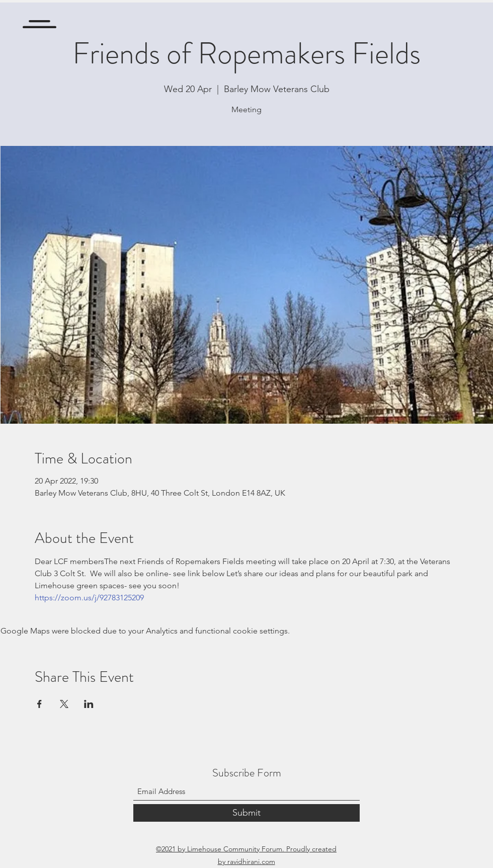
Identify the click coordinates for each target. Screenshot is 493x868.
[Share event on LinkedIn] (89, 704)
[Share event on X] (64, 704)
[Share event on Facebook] (39, 704)
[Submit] (247, 813)
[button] (39, 24)
